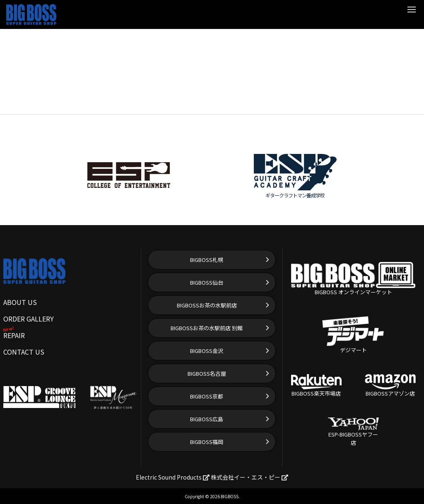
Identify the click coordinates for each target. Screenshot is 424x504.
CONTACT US (24, 352)
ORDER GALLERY (29, 319)
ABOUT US (20, 302)
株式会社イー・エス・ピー (249, 477)
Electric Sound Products (173, 477)
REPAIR (14, 335)
